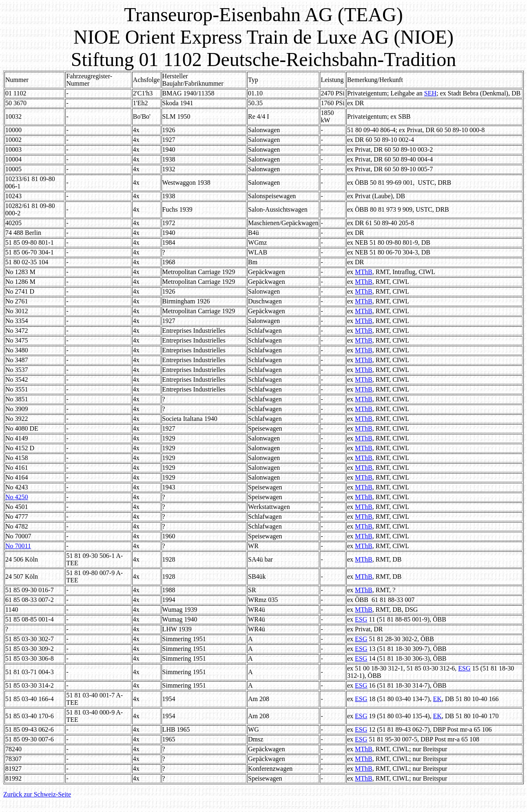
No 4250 (17, 497)
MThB (364, 272)
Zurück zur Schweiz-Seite (37, 794)
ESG (361, 619)
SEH (430, 93)
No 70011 (18, 546)
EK (437, 699)
